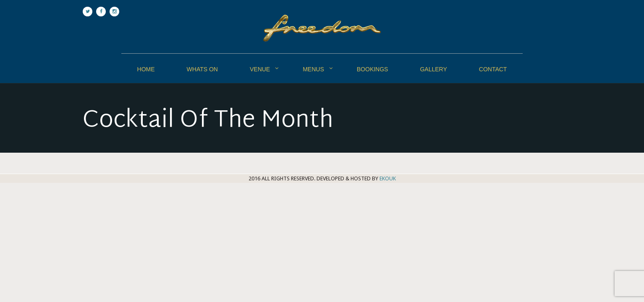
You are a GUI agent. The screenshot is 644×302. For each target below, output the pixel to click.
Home (146, 69)
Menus (313, 69)
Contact (493, 69)
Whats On (202, 69)
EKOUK (388, 178)
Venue (260, 69)
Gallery (433, 69)
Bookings (373, 69)
